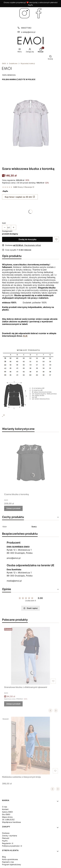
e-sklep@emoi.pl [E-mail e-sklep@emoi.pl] (28, 32)
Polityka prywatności (11, 846)
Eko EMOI (6, 814)
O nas (5, 807)
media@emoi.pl (14, 581)
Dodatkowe (13, 63)
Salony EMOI (7, 812)
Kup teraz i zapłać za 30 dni (18, 197)
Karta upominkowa (10, 859)
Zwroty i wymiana (9, 836)
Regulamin (7, 843)
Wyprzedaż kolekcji (28, 63)
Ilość (4, 223)
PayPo (5, 841)
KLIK (25, 336)
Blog (4, 857)
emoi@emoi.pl (14, 558)
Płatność (6, 838)
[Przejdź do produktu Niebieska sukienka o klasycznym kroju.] (30, 746)
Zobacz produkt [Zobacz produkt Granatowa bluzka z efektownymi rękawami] (13, 704)
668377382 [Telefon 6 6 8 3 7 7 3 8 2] (26, 28)
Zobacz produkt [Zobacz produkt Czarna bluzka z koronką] (13, 508)
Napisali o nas (8, 862)
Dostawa (6, 833)
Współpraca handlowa (11, 822)
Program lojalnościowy (12, 864)
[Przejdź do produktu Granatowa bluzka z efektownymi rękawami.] (30, 656)
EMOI (4, 63)
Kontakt (5, 809)
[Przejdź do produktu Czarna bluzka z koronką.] (30, 463)
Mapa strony (7, 817)
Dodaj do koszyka (27, 239)
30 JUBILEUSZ (8, 820)
